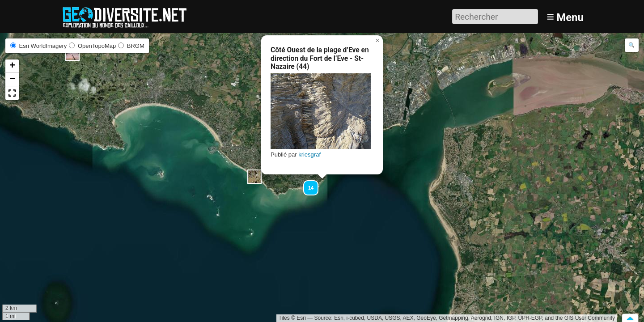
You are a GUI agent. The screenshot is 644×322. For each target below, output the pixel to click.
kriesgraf (309, 155)
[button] (254, 177)
